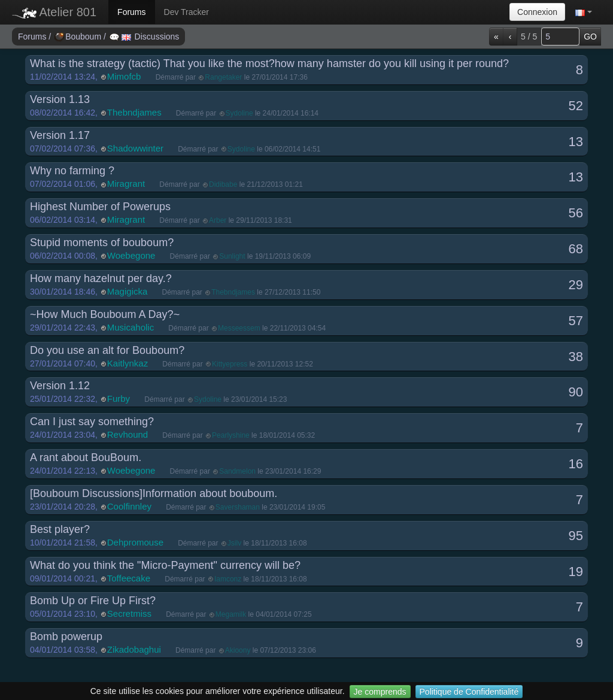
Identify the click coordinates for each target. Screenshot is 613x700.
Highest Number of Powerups (100, 207)
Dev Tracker (186, 12)
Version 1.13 (60, 99)
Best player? (60, 529)
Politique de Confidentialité (469, 692)
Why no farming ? (72, 171)
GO (590, 37)
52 (576, 106)
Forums (131, 12)
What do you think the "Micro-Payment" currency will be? (165, 565)
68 (576, 249)
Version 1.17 (60, 135)
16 (576, 464)
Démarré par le (232, 77)
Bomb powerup (66, 637)
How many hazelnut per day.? (101, 278)
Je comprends (380, 692)
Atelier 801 (54, 12)
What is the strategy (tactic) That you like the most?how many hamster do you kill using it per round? (269, 63)
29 (576, 285)
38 (576, 357)
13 (576, 142)
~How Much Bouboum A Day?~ (105, 314)
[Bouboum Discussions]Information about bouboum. (154, 493)
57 (576, 321)
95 (576, 536)
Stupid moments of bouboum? (102, 243)
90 (576, 392)
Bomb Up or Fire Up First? (93, 601)
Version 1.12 (60, 386)
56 (576, 213)
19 (576, 572)
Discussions (145, 37)
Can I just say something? (92, 422)
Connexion (537, 12)
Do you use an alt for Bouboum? (107, 350)
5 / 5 (529, 37)
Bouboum (79, 37)
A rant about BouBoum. (86, 457)
